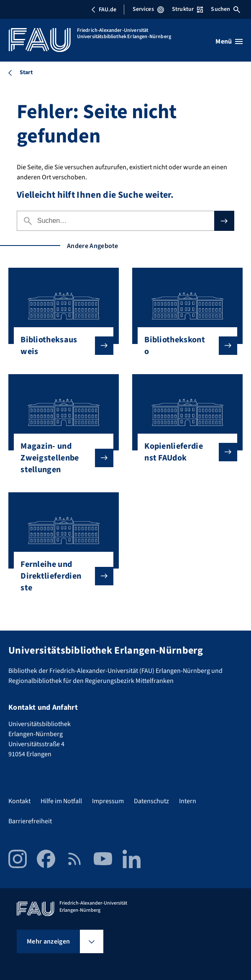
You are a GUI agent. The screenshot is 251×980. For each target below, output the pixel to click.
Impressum (108, 801)
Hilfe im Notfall (61, 801)
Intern (188, 801)
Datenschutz (151, 801)
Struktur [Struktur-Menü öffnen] (187, 9)
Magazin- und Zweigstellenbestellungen (60, 458)
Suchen (225, 9)
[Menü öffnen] (229, 41)
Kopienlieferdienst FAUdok (184, 452)
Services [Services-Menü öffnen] (148, 9)
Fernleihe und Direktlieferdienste (60, 576)
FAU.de (104, 10)
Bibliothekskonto (184, 346)
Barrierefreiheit (30, 821)
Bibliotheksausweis (60, 346)
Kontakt (19, 801)
